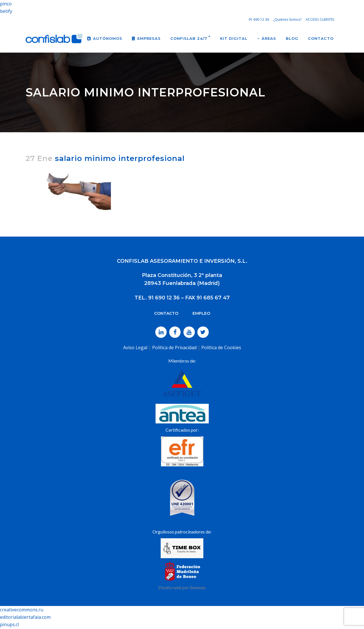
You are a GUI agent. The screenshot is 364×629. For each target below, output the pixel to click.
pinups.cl (9, 624)
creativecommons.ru (22, 610)
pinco (6, 4)
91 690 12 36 (259, 19)
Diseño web (170, 587)
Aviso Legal (135, 347)
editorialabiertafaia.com (25, 617)
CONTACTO (166, 313)
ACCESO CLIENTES (320, 19)
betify (6, 11)
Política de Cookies (221, 347)
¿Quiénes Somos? (287, 19)
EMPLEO (201, 313)
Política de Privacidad (174, 347)
